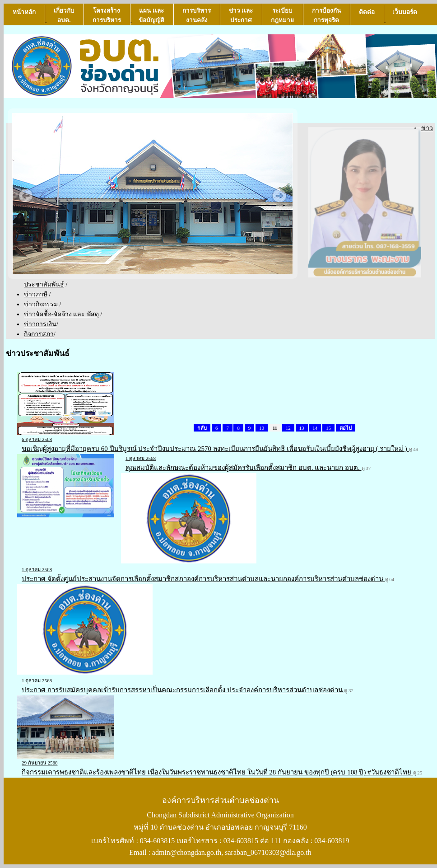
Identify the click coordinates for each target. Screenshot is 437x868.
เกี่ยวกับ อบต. (64, 15)
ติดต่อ (367, 16)
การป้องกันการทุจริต (326, 15)
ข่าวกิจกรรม (41, 304)
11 (275, 428)
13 (302, 428)
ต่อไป (346, 428)
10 (262, 428)
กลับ (202, 428)
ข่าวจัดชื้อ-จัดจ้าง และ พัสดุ (61, 314)
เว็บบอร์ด (405, 16)
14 (315, 428)
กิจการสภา (39, 334)
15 (328, 428)
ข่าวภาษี (36, 294)
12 (288, 428)
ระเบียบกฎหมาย (282, 15)
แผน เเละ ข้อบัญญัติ (151, 15)
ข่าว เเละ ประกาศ (241, 15)
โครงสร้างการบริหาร (107, 15)
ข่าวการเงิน (40, 324)
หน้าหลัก (24, 16)
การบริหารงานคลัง (197, 15)
